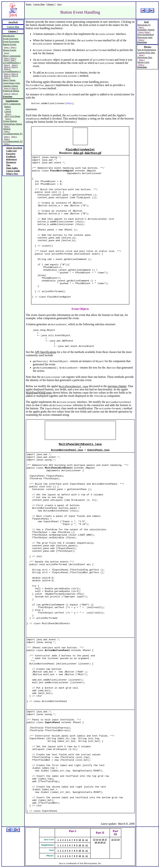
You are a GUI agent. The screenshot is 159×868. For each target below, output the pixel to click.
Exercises (8, 96)
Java (59, 4)
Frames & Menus (11, 91)
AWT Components (12, 104)
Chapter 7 (51, 4)
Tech (146, 22)
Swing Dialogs (10, 121)
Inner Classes (9, 80)
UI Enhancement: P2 (13, 141)
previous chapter (117, 386)
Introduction (9, 36)
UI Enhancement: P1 (13, 134)
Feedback (11, 156)
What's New (12, 174)
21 (104, 842)
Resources (11, 162)
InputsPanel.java (98, 450)
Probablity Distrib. (146, 30)
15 (100, 839)
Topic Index (12, 168)
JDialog (7, 129)
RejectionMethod (146, 34)
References (11, 159)
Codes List (11, 151)
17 (106, 839)
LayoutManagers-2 (12, 71)
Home (29, 4)
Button (8, 107)
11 (83, 840)
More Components (12, 56)
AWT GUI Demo (12, 116)
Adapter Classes (11, 86)
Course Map (39, 4)
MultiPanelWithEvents (39, 393)
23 (115, 839)
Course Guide (13, 171)
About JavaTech (14, 148)
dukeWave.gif (93, 153)
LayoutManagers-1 (12, 63)
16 (103, 839)
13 (94, 839)
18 (96, 842)
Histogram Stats (145, 37)
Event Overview (11, 39)
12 (87, 840)
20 (102, 842)
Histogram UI (144, 25)
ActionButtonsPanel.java (67, 450)
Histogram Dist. (145, 57)
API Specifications (46, 352)
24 (118, 839)
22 (112, 839)
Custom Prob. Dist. (146, 53)
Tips (8, 165)
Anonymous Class (12, 83)
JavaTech (13, 22)
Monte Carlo (143, 62)
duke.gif (78, 153)
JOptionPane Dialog (13, 124)
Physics (148, 47)
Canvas (8, 111)
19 (99, 842)
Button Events (10, 44)
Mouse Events (10, 50)
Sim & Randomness (147, 50)
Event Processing (11, 41)
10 (80, 840)
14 (97, 839)
